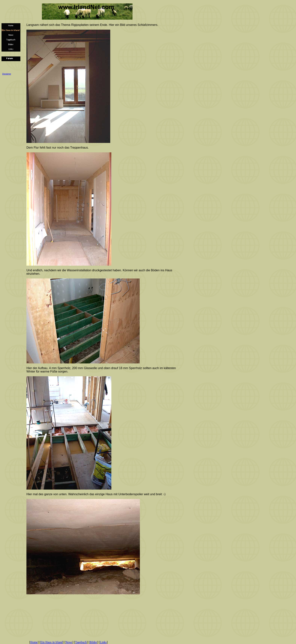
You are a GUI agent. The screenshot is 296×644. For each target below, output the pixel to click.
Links (103, 642)
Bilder (93, 642)
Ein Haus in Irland (52, 642)
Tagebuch (81, 642)
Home (34, 642)
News (69, 642)
